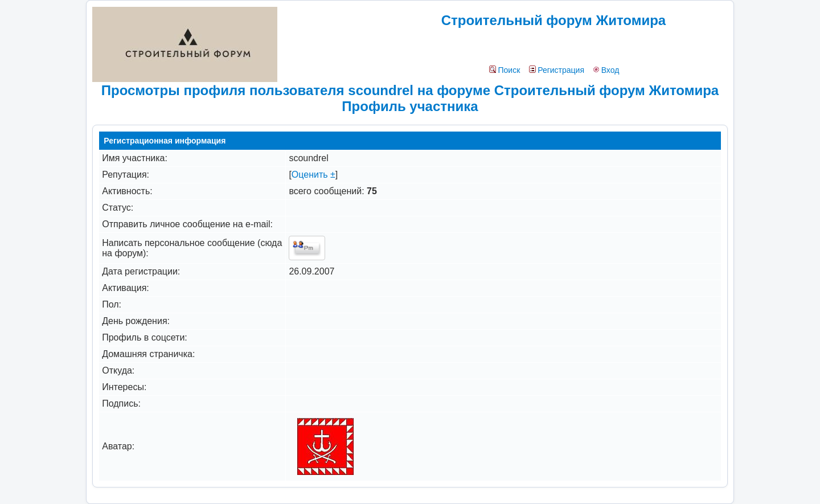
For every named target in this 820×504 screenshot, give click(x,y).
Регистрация (557, 70)
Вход (606, 70)
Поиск (505, 70)
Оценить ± (313, 175)
